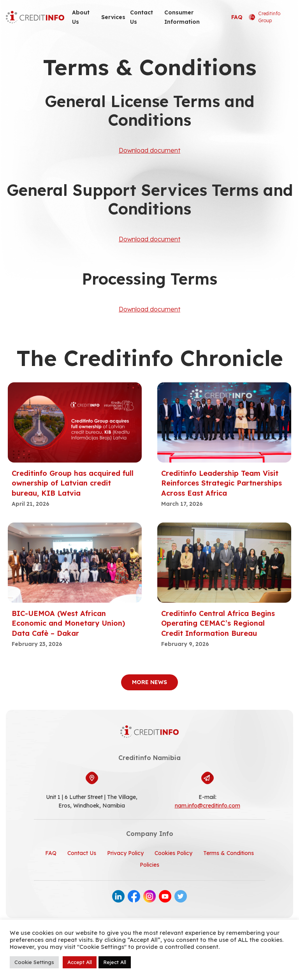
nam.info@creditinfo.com (208, 806)
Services (113, 17)
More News (149, 682)
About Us (81, 17)
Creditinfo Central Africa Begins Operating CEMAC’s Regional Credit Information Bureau (218, 623)
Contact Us (142, 17)
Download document (149, 150)
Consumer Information (182, 17)
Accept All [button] (80, 962)
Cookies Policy (173, 853)
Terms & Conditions (229, 853)
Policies (149, 865)
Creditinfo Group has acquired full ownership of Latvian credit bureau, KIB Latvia (73, 483)
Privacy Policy (125, 853)
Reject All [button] (115, 962)
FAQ (237, 17)
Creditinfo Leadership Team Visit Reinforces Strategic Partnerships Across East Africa (222, 483)
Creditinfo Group (265, 17)
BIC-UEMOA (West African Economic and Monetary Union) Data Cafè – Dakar (68, 623)
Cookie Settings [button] (34, 962)
